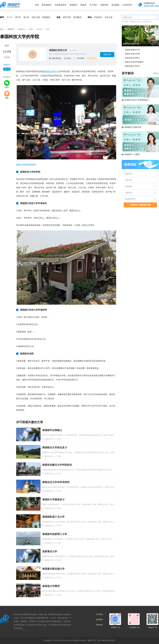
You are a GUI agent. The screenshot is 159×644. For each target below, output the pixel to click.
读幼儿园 (36, 17)
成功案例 (115, 5)
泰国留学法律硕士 (52, 430)
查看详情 (107, 55)
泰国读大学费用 (51, 586)
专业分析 (109, 17)
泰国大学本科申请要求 (134, 62)
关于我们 (93, 5)
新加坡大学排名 (135, 22)
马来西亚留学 (61, 5)
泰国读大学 (49, 439)
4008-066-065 (151, 6)
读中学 (18, 17)
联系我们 (100, 619)
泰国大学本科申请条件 (26, 165)
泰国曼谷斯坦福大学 (53, 569)
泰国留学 (74, 5)
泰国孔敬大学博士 (132, 66)
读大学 (9, 17)
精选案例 (46, 17)
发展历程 (104, 5)
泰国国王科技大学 (58, 50)
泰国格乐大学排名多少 (55, 447)
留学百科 (67, 17)
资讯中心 (22, 29)
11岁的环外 (127, 5)
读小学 (26, 17)
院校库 (83, 5)
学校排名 (98, 17)
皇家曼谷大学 (50, 551)
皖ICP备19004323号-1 (107, 640)
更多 (156, 74)
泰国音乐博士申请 (132, 54)
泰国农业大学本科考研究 (56, 482)
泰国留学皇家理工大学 (55, 534)
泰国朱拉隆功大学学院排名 (57, 465)
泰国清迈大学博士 (132, 58)
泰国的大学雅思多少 (53, 499)
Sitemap (99, 625)
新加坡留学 (47, 5)
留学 (31, 29)
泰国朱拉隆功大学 (132, 50)
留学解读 (77, 17)
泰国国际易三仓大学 (53, 517)
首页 (37, 5)
